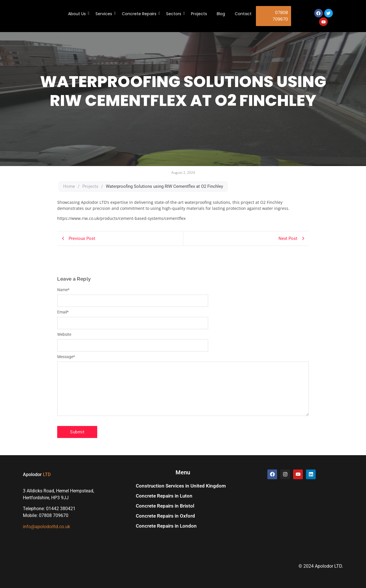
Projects (199, 14)
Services (105, 14)
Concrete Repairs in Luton (164, 496)
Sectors (175, 14)
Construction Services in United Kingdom (181, 486)
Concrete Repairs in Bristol (165, 506)
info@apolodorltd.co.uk (46, 527)
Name (63, 290)
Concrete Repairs (140, 14)
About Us (78, 14)
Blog (221, 14)
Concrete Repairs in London (166, 526)
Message (66, 357)
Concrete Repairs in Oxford (165, 516)
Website (64, 334)
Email (63, 312)
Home (69, 186)
